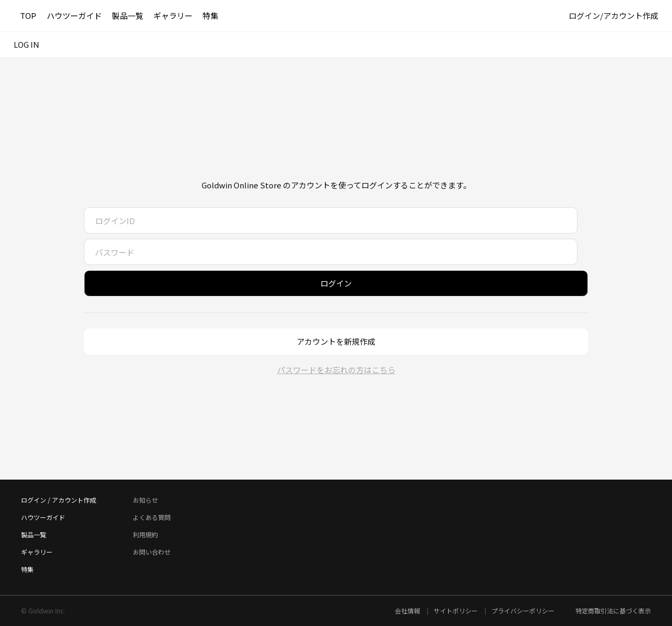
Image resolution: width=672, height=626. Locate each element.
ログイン (336, 283)
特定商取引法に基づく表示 (613, 611)
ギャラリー (173, 15)
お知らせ (145, 500)
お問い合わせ (152, 552)
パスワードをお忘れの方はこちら (336, 370)
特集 (211, 15)
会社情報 (408, 611)
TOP (28, 15)
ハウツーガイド (74, 15)
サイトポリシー (456, 611)
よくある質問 (152, 517)
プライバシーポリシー (523, 611)
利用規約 (145, 534)
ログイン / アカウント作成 (59, 500)
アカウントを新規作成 (336, 341)
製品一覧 (128, 15)
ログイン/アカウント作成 (613, 15)
